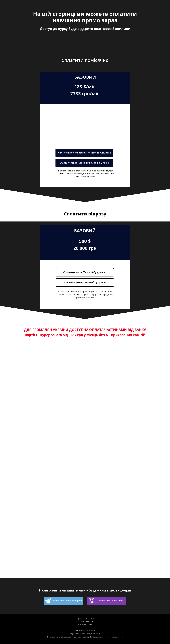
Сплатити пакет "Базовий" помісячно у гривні (84, 163)
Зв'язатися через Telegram (67, 601)
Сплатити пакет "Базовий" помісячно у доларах (84, 153)
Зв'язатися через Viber (111, 601)
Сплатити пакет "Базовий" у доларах (85, 272)
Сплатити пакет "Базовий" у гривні (85, 282)
